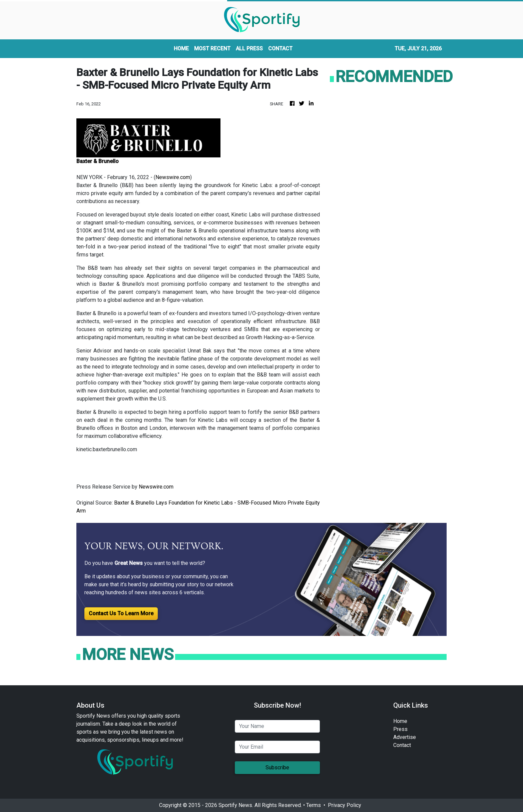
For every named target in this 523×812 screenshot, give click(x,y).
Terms (314, 805)
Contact (402, 745)
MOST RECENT (212, 49)
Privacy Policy (345, 805)
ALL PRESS (249, 49)
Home (400, 721)
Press (400, 729)
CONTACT (280, 49)
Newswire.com (173, 177)
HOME (181, 49)
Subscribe (277, 767)
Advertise (405, 737)
